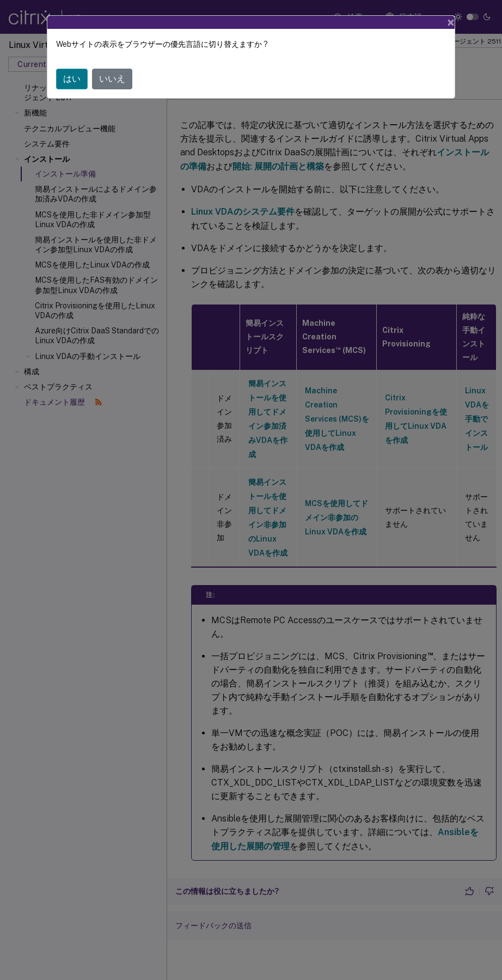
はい (72, 79)
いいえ (112, 79)
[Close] (451, 22)
